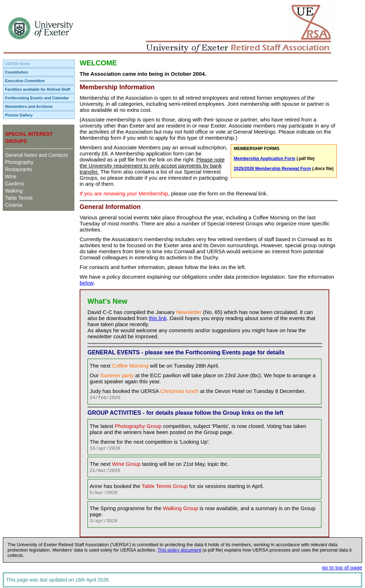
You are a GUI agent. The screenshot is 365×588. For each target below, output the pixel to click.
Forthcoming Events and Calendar (37, 98)
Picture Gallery (19, 115)
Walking (14, 191)
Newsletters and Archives (29, 106)
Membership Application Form (265, 159)
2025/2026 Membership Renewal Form (272, 169)
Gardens (15, 184)
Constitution (17, 72)
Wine (11, 176)
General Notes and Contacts (37, 155)
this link (158, 318)
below (86, 283)
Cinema (14, 205)
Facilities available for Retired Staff (38, 89)
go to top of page (342, 567)
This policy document (179, 550)
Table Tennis (19, 198)
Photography (19, 162)
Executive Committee (25, 81)
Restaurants (18, 169)
